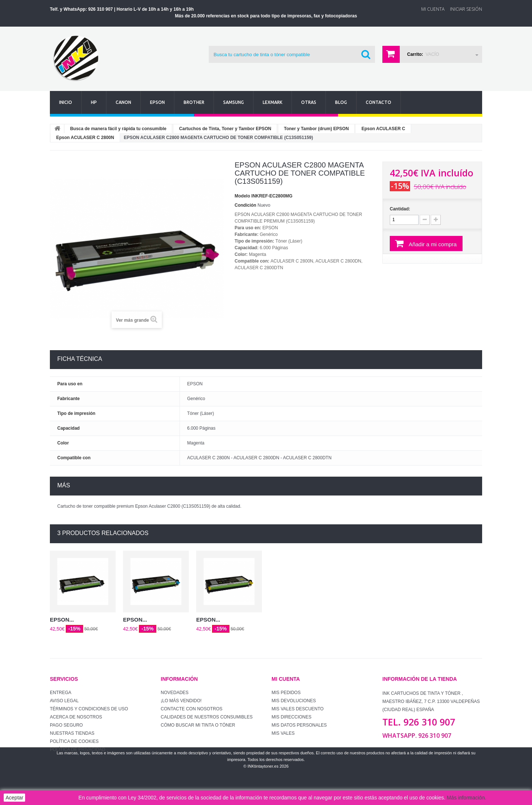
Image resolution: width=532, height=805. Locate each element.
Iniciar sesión (466, 9)
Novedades (175, 693)
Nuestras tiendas (72, 733)
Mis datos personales (299, 725)
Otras (309, 102)
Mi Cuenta (433, 9)
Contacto (378, 102)
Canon (123, 102)
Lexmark (272, 102)
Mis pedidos (286, 693)
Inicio (66, 102)
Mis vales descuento (298, 709)
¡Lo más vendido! (181, 701)
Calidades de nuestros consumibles (207, 717)
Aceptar (14, 798)
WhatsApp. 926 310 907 (417, 735)
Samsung (233, 102)
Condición (245, 205)
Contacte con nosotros (192, 709)
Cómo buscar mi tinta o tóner (198, 725)
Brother (194, 102)
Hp (94, 102)
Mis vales (283, 733)
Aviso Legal (64, 701)
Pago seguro (66, 725)
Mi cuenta (286, 679)
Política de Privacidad (78, 750)
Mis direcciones (291, 717)
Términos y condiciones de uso (89, 709)
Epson (157, 102)
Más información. (466, 798)
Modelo (242, 196)
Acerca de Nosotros (76, 717)
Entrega (61, 693)
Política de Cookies (74, 741)
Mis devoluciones (294, 701)
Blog (341, 102)
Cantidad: (400, 209)
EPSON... (62, 620)
